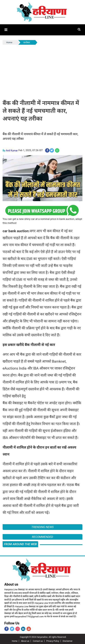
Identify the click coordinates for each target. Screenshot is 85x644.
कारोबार (27, 42)
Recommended (42, 536)
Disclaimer (68, 641)
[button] (6, 30)
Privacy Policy (53, 641)
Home (9, 42)
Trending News (42, 527)
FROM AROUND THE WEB (20, 544)
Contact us (38, 641)
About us (25, 641)
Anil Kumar (12, 150)
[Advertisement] (42, 71)
